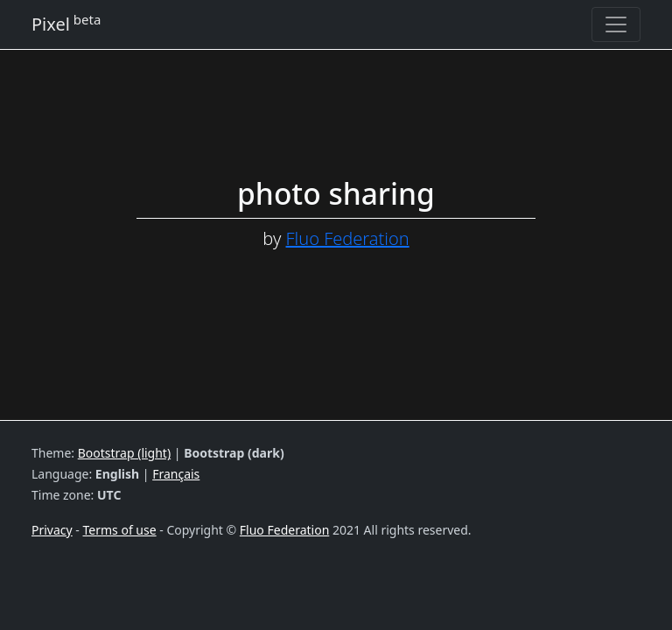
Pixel (66, 24)
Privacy (52, 530)
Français (176, 474)
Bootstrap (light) (124, 453)
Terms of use (120, 530)
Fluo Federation (348, 238)
